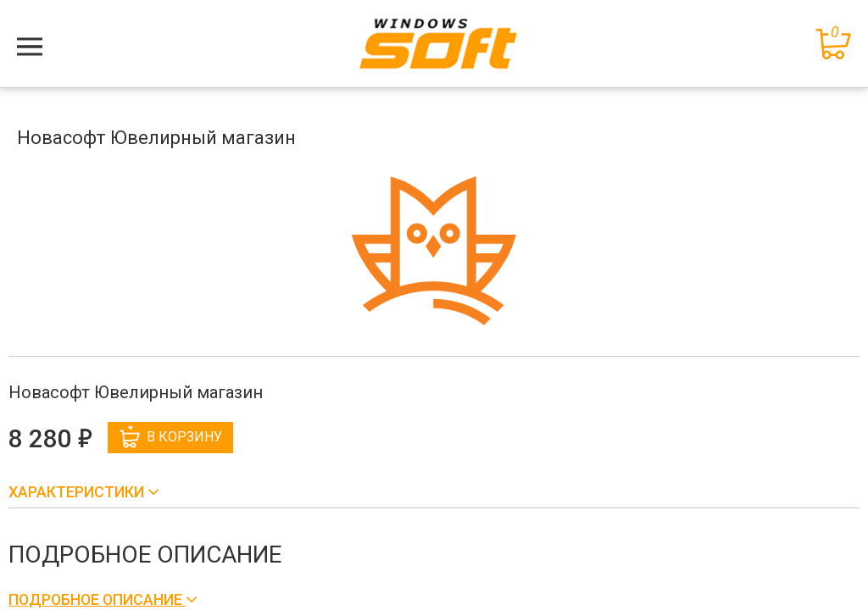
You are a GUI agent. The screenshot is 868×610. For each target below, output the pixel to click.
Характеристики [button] (78, 492)
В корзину (171, 437)
